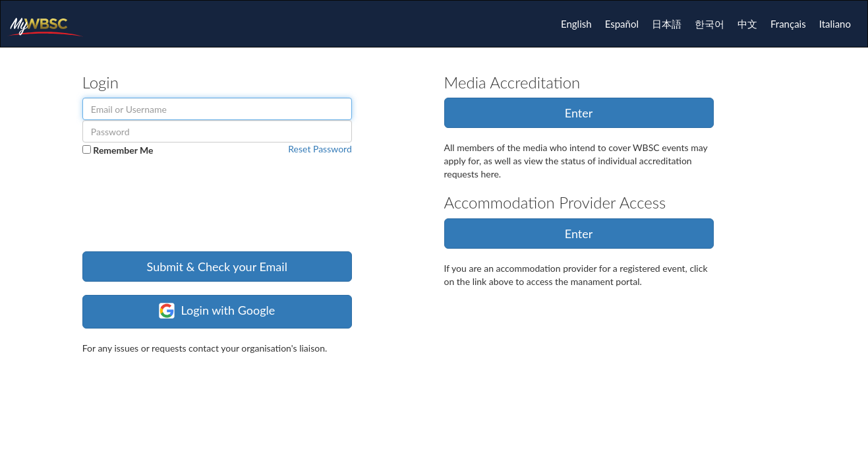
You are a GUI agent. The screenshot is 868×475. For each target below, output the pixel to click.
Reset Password (320, 149)
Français (788, 24)
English (576, 24)
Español (622, 24)
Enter (579, 113)
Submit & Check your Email (217, 267)
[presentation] (183, 212)
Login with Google (217, 311)
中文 (747, 24)
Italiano (835, 24)
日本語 (667, 24)
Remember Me (123, 150)
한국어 (709, 24)
